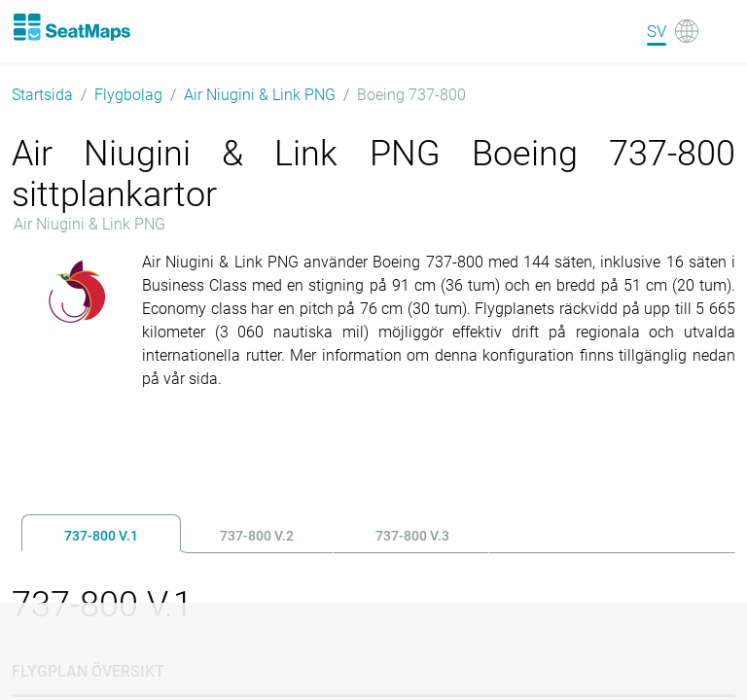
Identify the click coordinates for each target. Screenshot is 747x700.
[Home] (71, 27)
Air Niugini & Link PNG (260, 95)
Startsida (42, 95)
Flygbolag (128, 95)
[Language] (673, 31)
